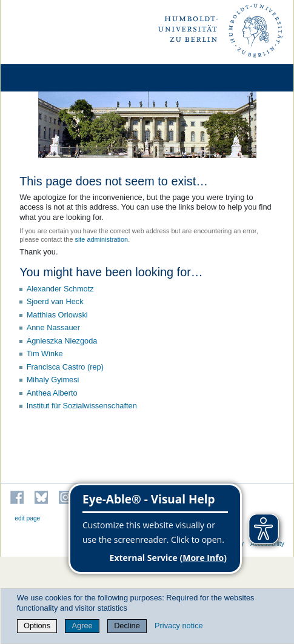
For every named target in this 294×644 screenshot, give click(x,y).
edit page (27, 518)
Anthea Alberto (52, 393)
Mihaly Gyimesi (53, 380)
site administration (101, 239)
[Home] (44, 78)
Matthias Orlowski (57, 315)
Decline (127, 626)
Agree (82, 626)
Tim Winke (45, 354)
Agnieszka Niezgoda (62, 341)
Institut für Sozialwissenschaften (82, 406)
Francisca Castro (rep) (65, 367)
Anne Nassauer (53, 327)
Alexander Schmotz (60, 289)
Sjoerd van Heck (55, 301)
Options (37, 626)
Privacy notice (179, 626)
